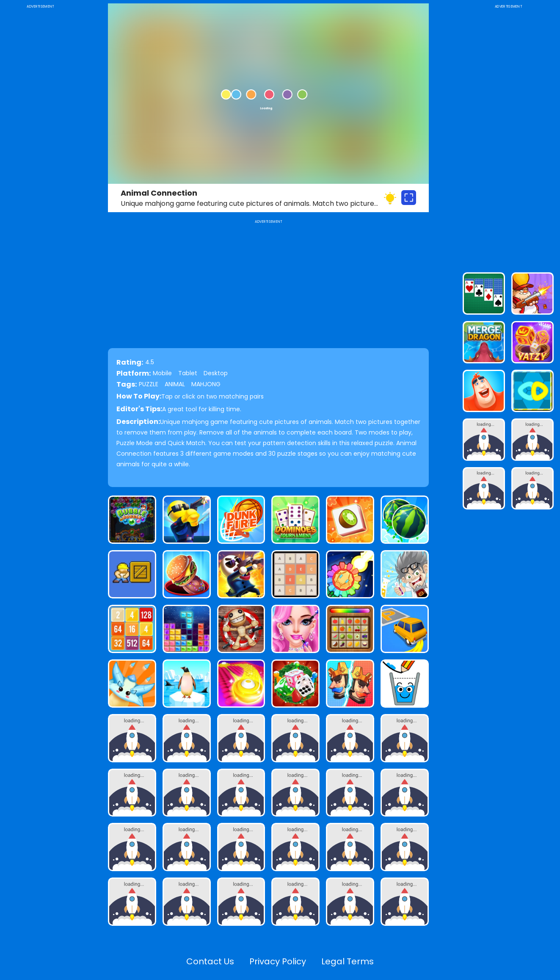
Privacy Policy (278, 961)
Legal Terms (348, 961)
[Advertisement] (40, 137)
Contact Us (210, 961)
